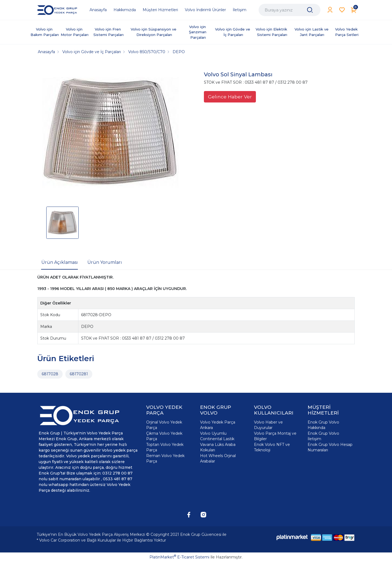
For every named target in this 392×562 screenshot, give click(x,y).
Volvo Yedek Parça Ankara (218, 425)
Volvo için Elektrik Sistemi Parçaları (272, 32)
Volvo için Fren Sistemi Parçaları (108, 32)
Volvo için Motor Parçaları (75, 32)
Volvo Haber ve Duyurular (268, 425)
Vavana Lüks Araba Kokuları (218, 447)
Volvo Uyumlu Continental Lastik (217, 436)
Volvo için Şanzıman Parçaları (198, 32)
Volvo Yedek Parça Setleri (347, 32)
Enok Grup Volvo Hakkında (323, 425)
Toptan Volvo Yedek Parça (165, 447)
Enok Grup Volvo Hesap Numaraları (330, 447)
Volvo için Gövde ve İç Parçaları (233, 32)
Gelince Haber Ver (230, 97)
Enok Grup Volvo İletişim (323, 436)
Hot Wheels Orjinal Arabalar (218, 458)
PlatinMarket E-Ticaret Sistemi (179, 557)
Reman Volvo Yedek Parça (165, 458)
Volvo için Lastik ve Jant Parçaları (312, 32)
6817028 (50, 374)
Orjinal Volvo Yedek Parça (164, 425)
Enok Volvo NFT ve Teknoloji (272, 447)
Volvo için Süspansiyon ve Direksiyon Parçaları (154, 32)
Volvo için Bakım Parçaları (45, 32)
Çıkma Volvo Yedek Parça (164, 436)
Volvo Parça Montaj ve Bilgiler (275, 436)
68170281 (79, 374)
